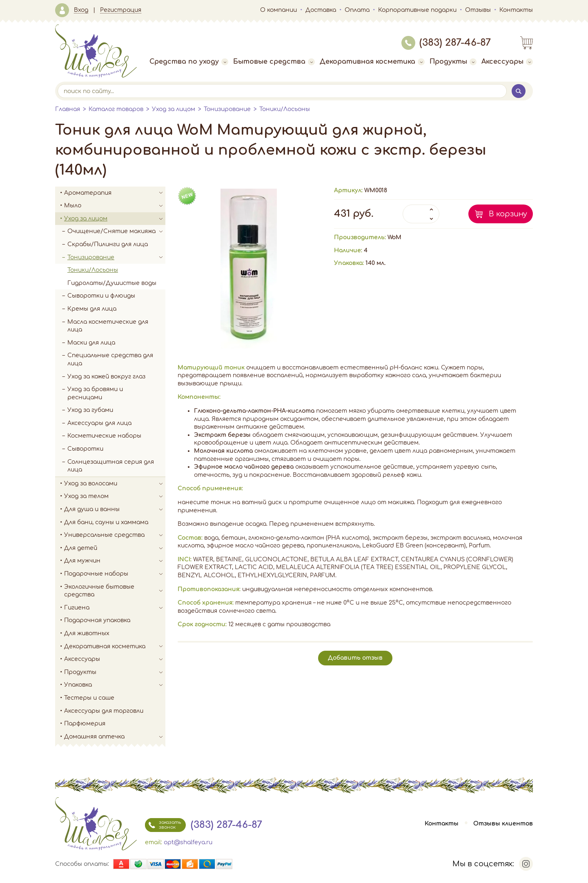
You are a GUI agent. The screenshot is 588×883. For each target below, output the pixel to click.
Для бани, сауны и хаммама (106, 522)
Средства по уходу (189, 62)
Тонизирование (227, 109)
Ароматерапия (115, 193)
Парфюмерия (85, 724)
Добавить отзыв (355, 658)
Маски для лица (91, 343)
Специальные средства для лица (110, 359)
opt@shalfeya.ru (188, 842)
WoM (394, 237)
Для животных (87, 633)
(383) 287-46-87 (446, 43)
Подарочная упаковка (97, 620)
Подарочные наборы (115, 574)
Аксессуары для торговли (104, 711)
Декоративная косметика (372, 62)
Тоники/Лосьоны (285, 109)
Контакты (516, 10)
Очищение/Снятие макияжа (116, 231)
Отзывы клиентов (503, 824)
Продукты (453, 62)
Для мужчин (115, 561)
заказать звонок (163, 825)
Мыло (115, 206)
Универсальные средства (115, 535)
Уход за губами (90, 410)
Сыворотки (85, 449)
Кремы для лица (92, 309)
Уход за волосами (115, 484)
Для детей (115, 548)
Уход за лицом (174, 109)
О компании (278, 10)
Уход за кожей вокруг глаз (106, 377)
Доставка (321, 10)
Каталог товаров (116, 109)
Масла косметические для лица (108, 326)
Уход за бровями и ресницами (95, 393)
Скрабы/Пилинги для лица (108, 244)
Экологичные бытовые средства (115, 591)
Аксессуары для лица (99, 423)
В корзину (508, 214)
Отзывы (478, 10)
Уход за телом (115, 496)
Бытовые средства (274, 62)
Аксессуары (507, 62)
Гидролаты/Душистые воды (112, 283)
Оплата (357, 10)
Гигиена (115, 608)
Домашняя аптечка (115, 737)
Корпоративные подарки (417, 10)
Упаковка (115, 685)
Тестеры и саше (89, 698)
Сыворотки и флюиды (101, 296)
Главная (68, 109)
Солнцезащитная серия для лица (111, 466)
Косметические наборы (104, 436)
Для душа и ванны (115, 509)
